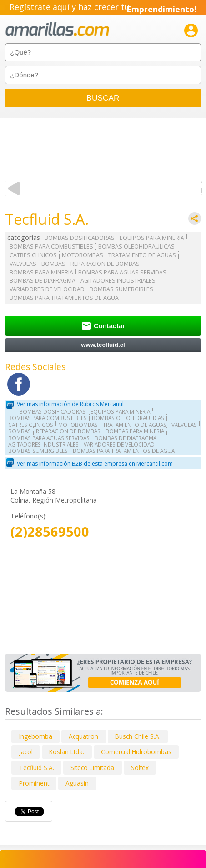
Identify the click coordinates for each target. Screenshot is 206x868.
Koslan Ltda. (67, 752)
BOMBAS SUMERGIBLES (121, 289)
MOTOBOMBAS (83, 255)
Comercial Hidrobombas (136, 752)
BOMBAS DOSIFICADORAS (80, 238)
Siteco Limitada (92, 768)
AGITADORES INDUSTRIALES (118, 281)
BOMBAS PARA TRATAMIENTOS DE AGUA (64, 298)
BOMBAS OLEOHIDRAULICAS (136, 246)
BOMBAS (53, 264)
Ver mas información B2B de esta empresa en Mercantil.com (95, 464)
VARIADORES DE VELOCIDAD (47, 289)
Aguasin (77, 783)
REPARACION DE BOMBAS (105, 264)
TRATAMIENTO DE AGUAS (142, 255)
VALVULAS (23, 264)
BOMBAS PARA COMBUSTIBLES (51, 246)
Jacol (26, 752)
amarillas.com (57, 29)
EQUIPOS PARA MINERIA (152, 238)
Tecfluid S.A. (37, 768)
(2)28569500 (50, 532)
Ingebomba (36, 736)
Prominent (34, 783)
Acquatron (83, 736)
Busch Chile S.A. (138, 736)
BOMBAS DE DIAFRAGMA (43, 281)
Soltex (140, 768)
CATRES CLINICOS (33, 255)
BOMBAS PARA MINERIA (41, 272)
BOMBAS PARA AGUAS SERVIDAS (122, 272)
